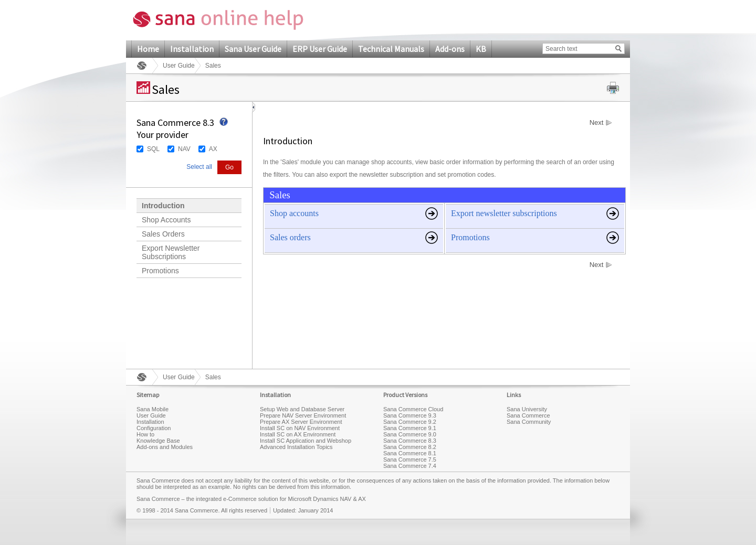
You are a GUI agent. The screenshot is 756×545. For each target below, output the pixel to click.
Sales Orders (163, 234)
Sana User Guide (253, 49)
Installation (192, 49)
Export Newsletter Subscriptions (171, 252)
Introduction (163, 206)
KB (481, 49)
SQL (153, 149)
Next (597, 123)
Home (148, 49)
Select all (199, 167)
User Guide (179, 66)
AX (213, 149)
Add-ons (450, 49)
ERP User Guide (320, 49)
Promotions (160, 271)
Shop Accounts (166, 220)
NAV (184, 149)
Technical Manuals (391, 49)
